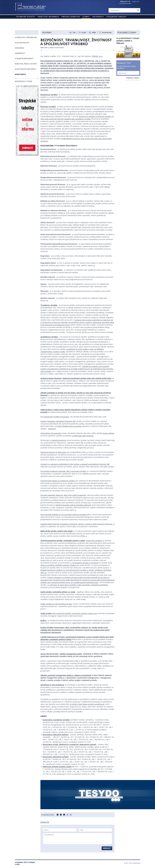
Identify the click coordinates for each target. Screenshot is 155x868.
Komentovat (107, 32)
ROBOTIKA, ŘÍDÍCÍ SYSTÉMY (26, 64)
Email (84, 32)
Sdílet (94, 32)
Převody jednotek (71, 17)
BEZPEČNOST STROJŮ (23, 81)
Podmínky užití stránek (25, 862)
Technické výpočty (26, 17)
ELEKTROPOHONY (22, 43)
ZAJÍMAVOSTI (20, 53)
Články (86, 17)
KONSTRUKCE (20, 74)
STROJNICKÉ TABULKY (116, 17)
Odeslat (107, 848)
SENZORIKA (19, 48)
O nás (17, 864)
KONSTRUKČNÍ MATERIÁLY (25, 69)
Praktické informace (48, 17)
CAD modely (98, 17)
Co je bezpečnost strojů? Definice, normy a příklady (128, 41)
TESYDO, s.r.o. (97, 56)
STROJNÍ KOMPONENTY (24, 58)
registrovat (136, 1)
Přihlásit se (125, 2)
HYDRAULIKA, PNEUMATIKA (26, 37)
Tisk (74, 32)
